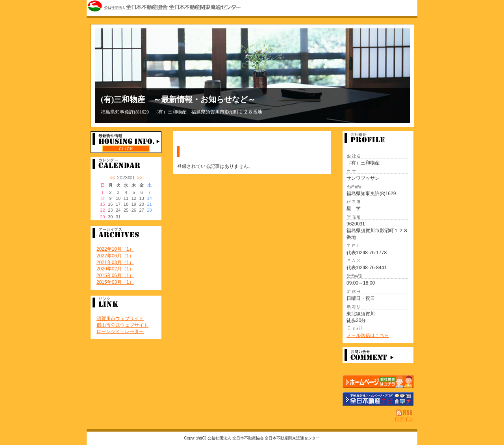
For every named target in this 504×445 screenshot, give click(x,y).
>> (140, 178)
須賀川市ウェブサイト (120, 318)
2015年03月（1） (115, 282)
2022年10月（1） (115, 249)
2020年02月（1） (115, 269)
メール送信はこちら (368, 335)
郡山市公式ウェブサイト (122, 325)
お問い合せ (378, 355)
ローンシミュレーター (120, 331)
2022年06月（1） (115, 256)
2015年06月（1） (115, 276)
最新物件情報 (126, 142)
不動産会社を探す (378, 399)
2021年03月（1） (115, 263)
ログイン (404, 419)
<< (112, 178)
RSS (405, 413)
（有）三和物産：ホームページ (378, 382)
